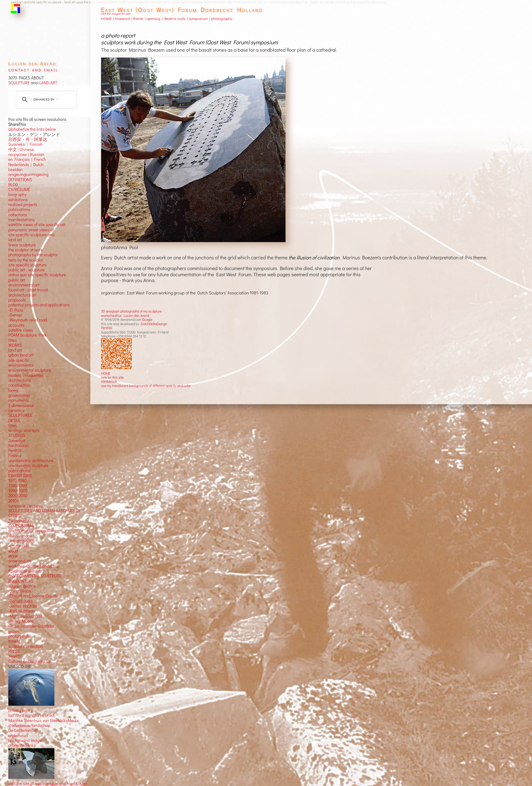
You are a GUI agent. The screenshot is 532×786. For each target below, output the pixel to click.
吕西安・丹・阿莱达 (28, 139)
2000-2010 (18, 496)
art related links (22, 745)
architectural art (22, 295)
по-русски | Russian (26, 154)
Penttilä (106, 328)
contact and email (33, 69)
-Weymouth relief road (28, 320)
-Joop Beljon (20, 591)
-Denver (15, 315)
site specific (19, 360)
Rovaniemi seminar (25, 571)
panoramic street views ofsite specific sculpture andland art (31, 235)
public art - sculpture (26, 270)
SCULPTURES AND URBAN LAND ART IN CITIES (44, 513)
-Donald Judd (20, 601)
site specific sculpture (28, 265)
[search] (45, 100)
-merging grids (22, 541)
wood (13, 551)
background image (25, 740)
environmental (21, 365)
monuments (19, 400)
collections (18, 215)
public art (17, 280)
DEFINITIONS (20, 180)
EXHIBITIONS (20, 476)
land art (15, 350)
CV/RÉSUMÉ (19, 190)
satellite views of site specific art (37, 225)
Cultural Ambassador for (30, 661)
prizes (14, 631)
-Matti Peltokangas (25, 616)
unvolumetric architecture (31, 461)
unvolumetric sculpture (28, 465)
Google (147, 319)
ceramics (16, 410)
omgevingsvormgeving (28, 174)
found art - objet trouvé (28, 290)
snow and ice (20, 561)
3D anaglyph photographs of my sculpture (131, 311)
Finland (15, 456)
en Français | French (27, 159)
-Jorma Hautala (23, 606)
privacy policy (20, 710)
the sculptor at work (26, 250)
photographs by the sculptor (33, 255)
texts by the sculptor (26, 260)
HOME (106, 373)
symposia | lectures (26, 506)
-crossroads (19, 546)
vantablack (109, 381)
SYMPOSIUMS (21, 526)
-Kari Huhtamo (22, 611)
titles (12, 340)
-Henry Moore (21, 621)
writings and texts (24, 430)
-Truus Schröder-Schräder (31, 626)
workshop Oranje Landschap (34, 566)
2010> (14, 501)
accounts (16, 325)
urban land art (21, 355)
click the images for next (115, 14)
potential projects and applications (39, 305)
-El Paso (16, 310)
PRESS (14, 651)
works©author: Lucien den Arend (125, 315)
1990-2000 (18, 491)
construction (19, 385)
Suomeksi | (18, 144)
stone (13, 556)
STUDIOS (17, 435)
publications (19, 209)
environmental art (24, 285)
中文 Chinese (21, 150)
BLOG (13, 185)
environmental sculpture (30, 370)
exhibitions (18, 200)
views (28, 330)
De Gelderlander (23, 730)
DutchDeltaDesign (154, 324)
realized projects (23, 205)
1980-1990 (18, 486)
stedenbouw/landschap (29, 725)
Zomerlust (17, 441)
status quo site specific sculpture (37, 275)
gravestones (19, 395)
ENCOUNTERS (21, 581)
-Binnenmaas (20, 536)
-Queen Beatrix (22, 586)
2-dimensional (21, 405)
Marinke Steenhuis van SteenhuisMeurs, (44, 720)
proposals (17, 300)
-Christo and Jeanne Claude (33, 596)
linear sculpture (22, 245)
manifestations (22, 220)
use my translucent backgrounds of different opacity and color (146, 386)
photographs (20, 636)
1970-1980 (18, 481)
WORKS (15, 345)
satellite (15, 330)
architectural (20, 380)
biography (17, 194)
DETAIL (14, 421)
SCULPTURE (19, 83)
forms (13, 390)
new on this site (112, 377)
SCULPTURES (20, 415)
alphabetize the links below (32, 129)
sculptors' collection (26, 646)
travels (14, 641)
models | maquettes (26, 375)
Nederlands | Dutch (26, 165)
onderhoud (18, 736)
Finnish (35, 144)
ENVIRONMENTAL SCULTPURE (35, 576)
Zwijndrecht (19, 521)
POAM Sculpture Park (27, 335)
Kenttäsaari (19, 445)
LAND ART (47, 83)
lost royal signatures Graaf (32, 715)
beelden (16, 170)
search (14, 656)
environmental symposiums (32, 531)
